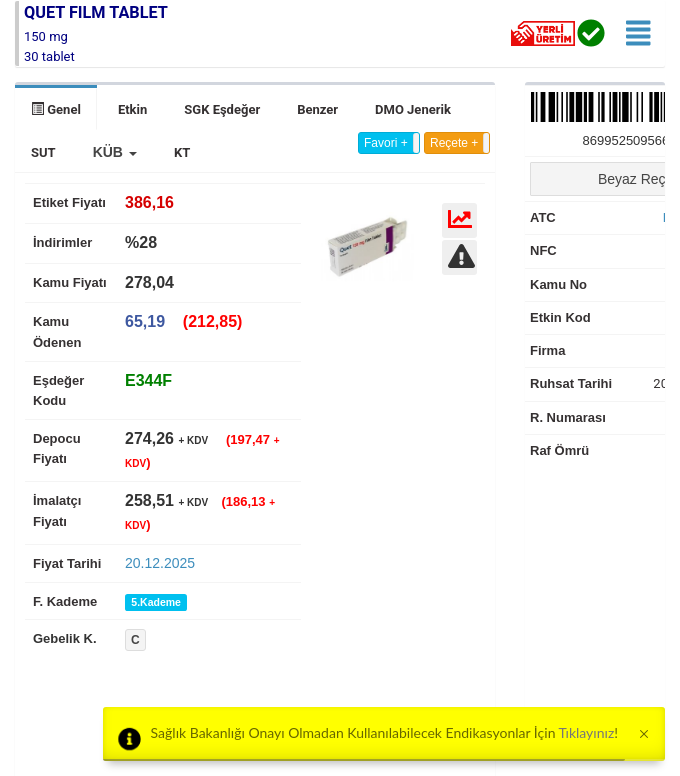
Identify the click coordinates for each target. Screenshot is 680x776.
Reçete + (454, 143)
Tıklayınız (587, 732)
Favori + (386, 143)
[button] (115, 152)
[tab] (148, 380)
